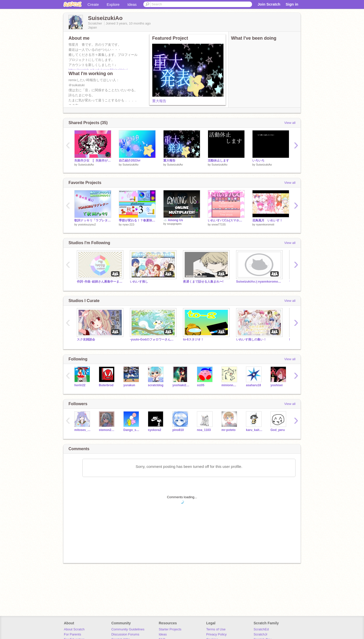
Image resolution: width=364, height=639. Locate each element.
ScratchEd (261, 629)
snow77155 (219, 224)
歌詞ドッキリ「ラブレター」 (93, 220)
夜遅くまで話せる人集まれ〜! (203, 282)
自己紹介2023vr (130, 161)
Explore (113, 4)
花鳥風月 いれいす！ (267, 220)
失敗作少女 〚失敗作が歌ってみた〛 (93, 161)
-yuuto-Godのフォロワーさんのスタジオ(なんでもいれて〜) (153, 339)
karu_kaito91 (254, 430)
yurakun (129, 385)
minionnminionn (230, 385)
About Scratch (74, 629)
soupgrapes (174, 224)
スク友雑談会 (86, 339)
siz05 (201, 385)
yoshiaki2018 (181, 385)
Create (93, 4)
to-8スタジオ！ (193, 339)
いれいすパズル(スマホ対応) (226, 220)
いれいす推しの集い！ (251, 339)
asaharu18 (253, 385)
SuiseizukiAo (86, 165)
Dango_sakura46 (132, 430)
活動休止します (218, 161)
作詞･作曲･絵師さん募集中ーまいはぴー (100, 282)
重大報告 (159, 101)
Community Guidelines (128, 629)
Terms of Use (216, 629)
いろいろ (258, 161)
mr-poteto (229, 430)
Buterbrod (106, 385)
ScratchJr (260, 634)
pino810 (178, 430)
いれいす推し (139, 282)
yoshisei (277, 385)
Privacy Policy (217, 634)
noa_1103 (204, 430)
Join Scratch (269, 4)
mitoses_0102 (83, 430)
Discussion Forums (125, 634)
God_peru (278, 430)
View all (290, 123)
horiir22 (80, 385)
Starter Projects (170, 629)
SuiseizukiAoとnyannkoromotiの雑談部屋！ (259, 282)
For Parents (73, 634)
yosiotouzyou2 (87, 224)
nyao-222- (129, 224)
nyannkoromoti (265, 224)
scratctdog (156, 385)
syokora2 (155, 430)
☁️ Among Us (173, 220)
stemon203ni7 (107, 430)
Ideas (132, 4)
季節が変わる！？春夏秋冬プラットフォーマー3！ (137, 220)
